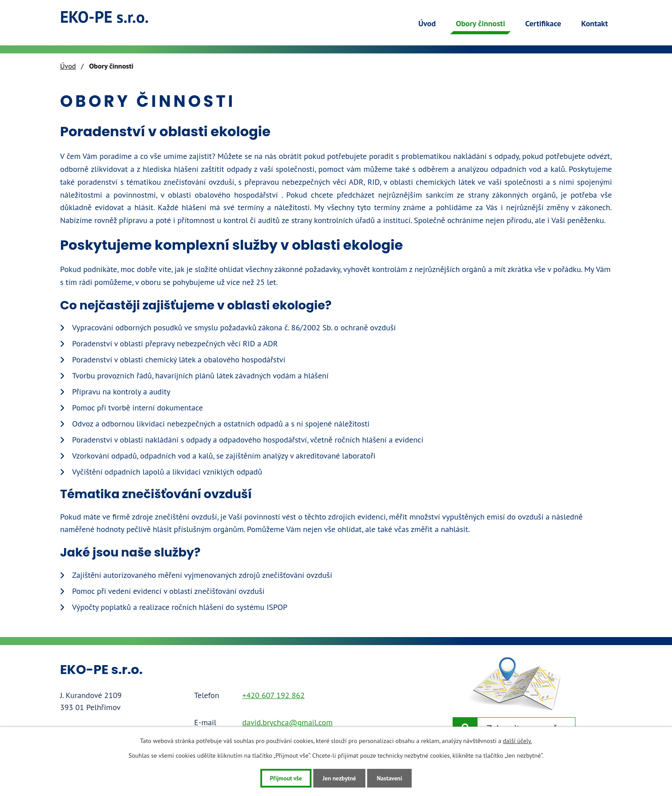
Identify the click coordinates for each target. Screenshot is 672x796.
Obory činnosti (480, 23)
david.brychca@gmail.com (287, 722)
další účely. (517, 740)
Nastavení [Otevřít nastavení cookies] (394, 778)
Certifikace (543, 23)
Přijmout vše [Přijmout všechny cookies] (282, 778)
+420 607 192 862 (273, 695)
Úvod (427, 23)
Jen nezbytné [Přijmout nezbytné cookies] (339, 778)
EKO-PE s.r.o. (110, 18)
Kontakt (595, 23)
